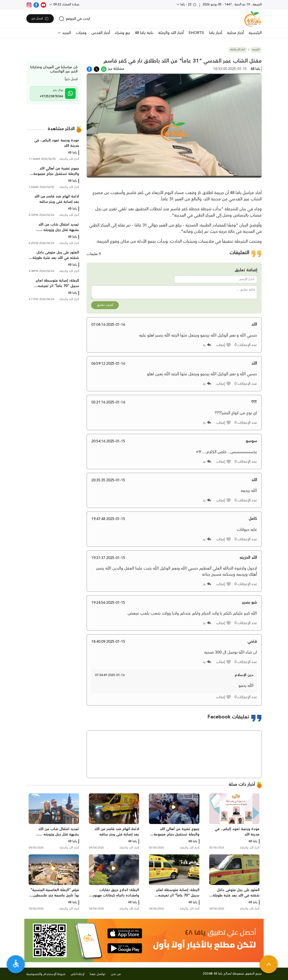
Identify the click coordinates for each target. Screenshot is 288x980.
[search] (74, 19)
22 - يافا (188, 5)
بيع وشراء (122, 33)
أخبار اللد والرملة (171, 33)
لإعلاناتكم (78, 974)
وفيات (81, 33)
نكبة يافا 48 (144, 33)
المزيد (66, 33)
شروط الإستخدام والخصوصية (46, 974)
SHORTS (196, 33)
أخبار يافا (216, 33)
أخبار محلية (235, 33)
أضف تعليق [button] (105, 305)
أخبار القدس (101, 33)
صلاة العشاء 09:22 (66, 5)
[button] (224, 345)
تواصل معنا (98, 974)
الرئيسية (255, 33)
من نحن (116, 974)
